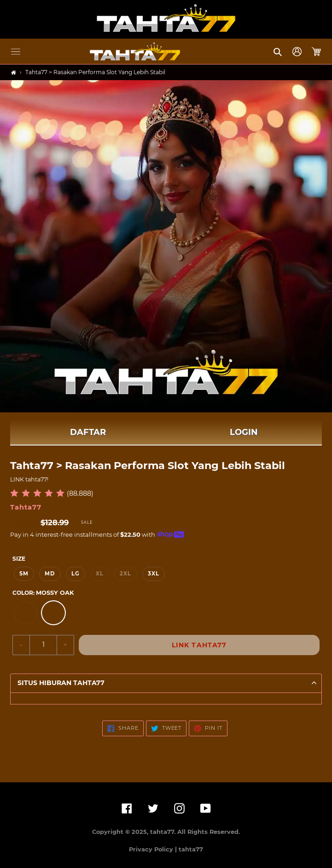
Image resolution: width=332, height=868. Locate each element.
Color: (43, 593)
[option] (25, 613)
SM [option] (24, 574)
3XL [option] (154, 574)
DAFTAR (88, 432)
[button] (16, 52)
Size (19, 559)
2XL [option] (125, 574)
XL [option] (100, 574)
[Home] (14, 73)
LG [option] (76, 574)
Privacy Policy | (154, 849)
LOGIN (244, 432)
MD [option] (50, 574)
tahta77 (191, 849)
